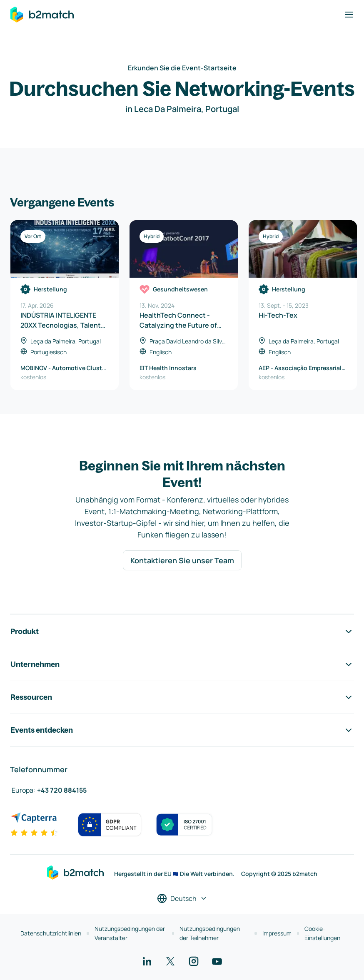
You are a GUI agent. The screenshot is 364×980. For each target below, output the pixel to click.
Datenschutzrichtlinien (51, 933)
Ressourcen (182, 697)
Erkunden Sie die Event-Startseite (182, 68)
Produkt (182, 632)
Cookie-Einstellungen (322, 933)
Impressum (277, 933)
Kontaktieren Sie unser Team (182, 560)
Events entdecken (182, 730)
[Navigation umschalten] (349, 15)
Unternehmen (182, 664)
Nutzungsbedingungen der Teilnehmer (210, 933)
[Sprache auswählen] (182, 898)
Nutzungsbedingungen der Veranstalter (130, 933)
